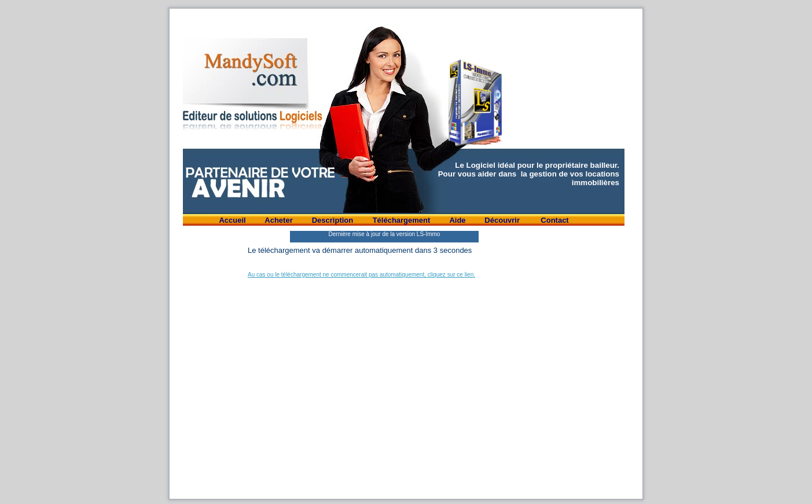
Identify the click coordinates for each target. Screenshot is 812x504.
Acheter (278, 220)
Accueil (232, 220)
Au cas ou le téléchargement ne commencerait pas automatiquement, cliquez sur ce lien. (361, 275)
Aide (457, 220)
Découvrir (503, 220)
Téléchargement (402, 220)
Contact (554, 220)
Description (333, 220)
